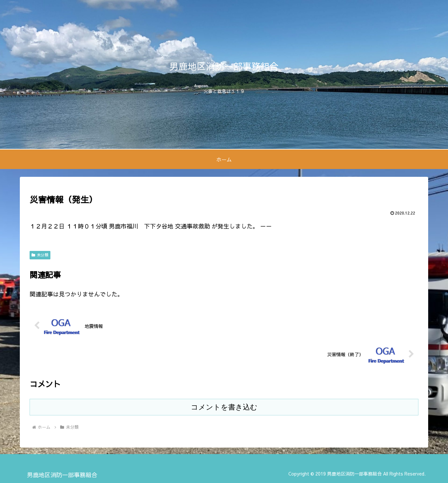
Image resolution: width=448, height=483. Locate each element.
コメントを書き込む (224, 407)
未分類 (40, 255)
